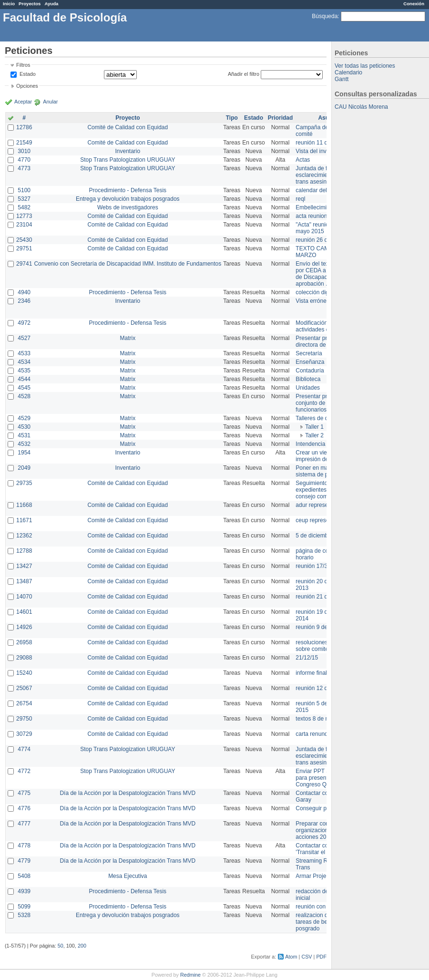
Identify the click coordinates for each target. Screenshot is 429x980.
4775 (24, 793)
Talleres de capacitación (326, 418)
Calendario (348, 72)
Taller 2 (314, 435)
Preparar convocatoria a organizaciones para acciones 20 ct (326, 830)
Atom (291, 957)
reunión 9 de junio (318, 627)
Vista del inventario (320, 151)
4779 (24, 861)
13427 (24, 566)
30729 (24, 734)
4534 (24, 362)
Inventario (128, 151)
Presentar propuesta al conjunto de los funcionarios (324, 403)
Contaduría (310, 371)
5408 (24, 876)
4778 (24, 846)
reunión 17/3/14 (315, 566)
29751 (24, 248)
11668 (24, 505)
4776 (24, 808)
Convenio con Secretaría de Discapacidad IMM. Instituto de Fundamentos (128, 264)
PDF (321, 957)
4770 (24, 160)
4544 (24, 379)
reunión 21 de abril (319, 597)
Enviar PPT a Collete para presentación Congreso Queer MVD (324, 778)
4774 (24, 749)
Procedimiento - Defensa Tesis (128, 190)
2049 (24, 468)
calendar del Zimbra (321, 190)
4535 (24, 371)
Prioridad (281, 118)
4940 (24, 292)
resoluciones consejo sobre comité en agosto (325, 646)
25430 (24, 240)
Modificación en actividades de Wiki (320, 326)
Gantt (342, 79)
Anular (50, 102)
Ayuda (51, 4)
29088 (24, 658)
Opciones (27, 86)
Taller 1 (314, 427)
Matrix (128, 338)
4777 (24, 824)
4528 (24, 396)
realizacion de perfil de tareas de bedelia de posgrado (324, 922)
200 (82, 946)
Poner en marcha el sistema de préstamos (323, 471)
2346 (24, 301)
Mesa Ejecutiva (128, 876)
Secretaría (309, 353)
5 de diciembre (314, 536)
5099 (24, 907)
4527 (24, 338)
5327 (24, 199)
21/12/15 (307, 658)
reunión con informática (325, 907)
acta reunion (311, 216)
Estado (28, 74)
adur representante (320, 505)
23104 (24, 225)
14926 (24, 627)
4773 (24, 168)
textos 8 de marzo (318, 719)
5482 (24, 207)
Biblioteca (308, 379)
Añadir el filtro (244, 74)
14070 (24, 597)
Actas (303, 160)
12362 (24, 536)
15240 (24, 673)
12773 (24, 216)
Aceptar (23, 102)
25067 (24, 688)
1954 (24, 453)
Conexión (414, 4)
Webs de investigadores (128, 207)
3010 (24, 151)
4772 (24, 771)
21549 (24, 143)
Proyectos (30, 4)
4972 (24, 323)
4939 (24, 891)
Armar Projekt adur (320, 876)
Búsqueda (325, 16)
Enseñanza (310, 362)
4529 (24, 418)
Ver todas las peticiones (365, 66)
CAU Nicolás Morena (361, 107)
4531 (24, 435)
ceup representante (320, 520)
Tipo (232, 118)
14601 (24, 612)
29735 (24, 483)
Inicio (9, 4)
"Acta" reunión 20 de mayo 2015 (322, 228)
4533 (24, 353)
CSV (306, 957)
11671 (24, 520)
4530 (24, 427)
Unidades (308, 388)
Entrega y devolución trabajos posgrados (128, 199)
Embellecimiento (317, 207)
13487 (24, 581)
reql (300, 199)
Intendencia (310, 444)
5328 (24, 915)
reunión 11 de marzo (322, 143)
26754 (24, 703)
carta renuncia (314, 734)
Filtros (23, 65)
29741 (24, 264)
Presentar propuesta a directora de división (324, 341)
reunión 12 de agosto (322, 688)
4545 (24, 388)
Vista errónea (312, 301)
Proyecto (128, 118)
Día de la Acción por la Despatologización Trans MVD (128, 793)
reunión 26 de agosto (322, 240)
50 (61, 946)
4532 (24, 444)
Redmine (190, 975)
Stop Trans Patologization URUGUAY (128, 160)
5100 (24, 190)
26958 (24, 642)
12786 (24, 127)
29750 (24, 719)
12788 (24, 551)
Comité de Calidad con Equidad (128, 127)
